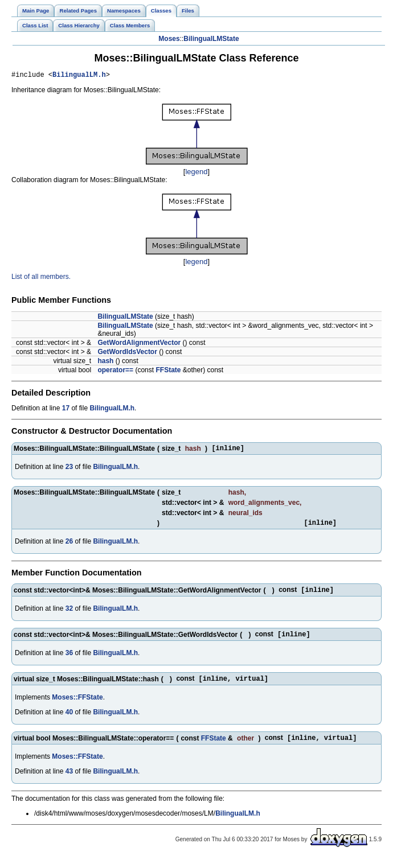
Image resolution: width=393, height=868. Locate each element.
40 (69, 721)
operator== (115, 372)
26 (69, 546)
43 (69, 781)
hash (105, 363)
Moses (169, 39)
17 (66, 410)
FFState (168, 372)
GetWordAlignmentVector (139, 344)
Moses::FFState (77, 706)
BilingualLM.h (79, 76)
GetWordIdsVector (127, 353)
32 (69, 615)
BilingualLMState (211, 39)
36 (69, 660)
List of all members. (41, 278)
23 (69, 470)
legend (196, 173)
